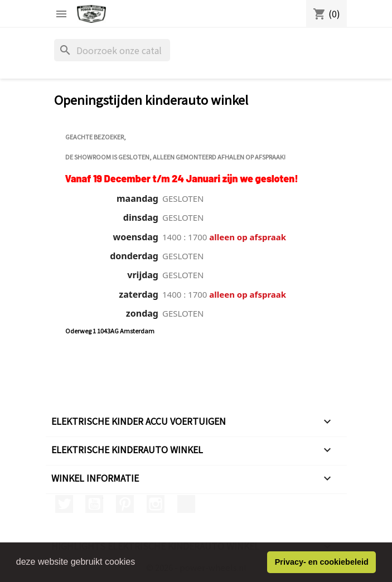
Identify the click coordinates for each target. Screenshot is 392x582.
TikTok (186, 504)
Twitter (64, 504)
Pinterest (125, 504)
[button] (139, 563)
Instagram (156, 504)
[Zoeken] (112, 50)
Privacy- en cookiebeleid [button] (322, 562)
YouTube (94, 504)
